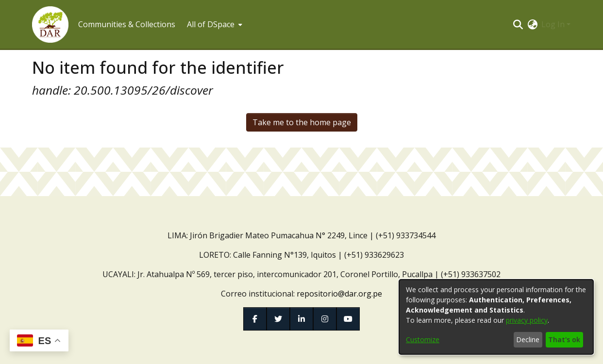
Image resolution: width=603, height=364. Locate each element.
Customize (423, 339)
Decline (528, 339)
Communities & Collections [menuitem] (127, 24)
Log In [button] (554, 24)
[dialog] (496, 317)
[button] (50, 25)
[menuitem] (214, 24)
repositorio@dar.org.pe (339, 294)
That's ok (564, 339)
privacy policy (527, 320)
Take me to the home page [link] (302, 122)
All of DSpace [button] (211, 24)
